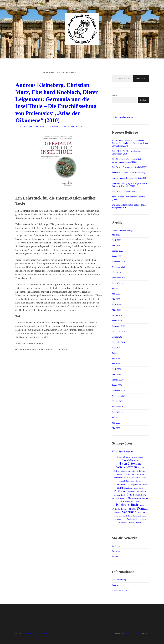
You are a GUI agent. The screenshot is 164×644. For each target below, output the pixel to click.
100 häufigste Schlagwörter (123, 451)
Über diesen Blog (119, 580)
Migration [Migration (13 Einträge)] (115, 498)
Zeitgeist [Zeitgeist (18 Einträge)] (131, 522)
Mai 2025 (116, 299)
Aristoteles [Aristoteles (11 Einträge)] (124, 471)
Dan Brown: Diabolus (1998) (124, 191)
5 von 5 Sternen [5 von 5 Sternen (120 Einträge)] (125, 467)
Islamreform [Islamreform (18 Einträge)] (138, 488)
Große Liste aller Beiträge (123, 117)
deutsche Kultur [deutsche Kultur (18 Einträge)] (120, 478)
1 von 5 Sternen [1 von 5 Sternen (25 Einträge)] (124, 457)
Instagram (116, 551)
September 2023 (119, 407)
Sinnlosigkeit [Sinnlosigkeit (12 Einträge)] (137, 516)
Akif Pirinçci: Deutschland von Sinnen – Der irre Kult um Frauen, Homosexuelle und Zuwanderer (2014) (130, 143)
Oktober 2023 (118, 401)
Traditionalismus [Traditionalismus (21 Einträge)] (134, 519)
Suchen (115, 95)
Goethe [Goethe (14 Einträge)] (138, 481)
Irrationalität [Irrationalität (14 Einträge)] (143, 485)
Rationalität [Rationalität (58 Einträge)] (119, 509)
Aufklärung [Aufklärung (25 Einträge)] (142, 471)
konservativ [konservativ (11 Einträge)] (131, 492)
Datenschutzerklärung (121, 590)
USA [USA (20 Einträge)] (144, 519)
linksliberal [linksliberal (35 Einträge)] (141, 495)
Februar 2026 (117, 251)
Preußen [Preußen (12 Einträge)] (142, 505)
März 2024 (116, 374)
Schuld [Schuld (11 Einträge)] (116, 516)
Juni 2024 (116, 358)
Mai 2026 (116, 235)
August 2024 (117, 348)
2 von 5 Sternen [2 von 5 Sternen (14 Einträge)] (138, 457)
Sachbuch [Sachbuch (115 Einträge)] (129, 512)
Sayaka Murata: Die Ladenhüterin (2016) (129, 178)
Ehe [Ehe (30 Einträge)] (129, 477)
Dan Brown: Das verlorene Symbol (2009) (129, 167)
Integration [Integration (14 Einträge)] (134, 485)
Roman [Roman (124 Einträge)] (142, 508)
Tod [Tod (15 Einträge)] (125, 519)
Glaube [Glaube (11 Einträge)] (132, 481)
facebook (116, 546)
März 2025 (116, 310)
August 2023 (117, 412)
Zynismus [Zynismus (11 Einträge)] (138, 523)
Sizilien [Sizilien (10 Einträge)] (144, 516)
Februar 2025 (117, 315)
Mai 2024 (116, 364)
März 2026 (116, 245)
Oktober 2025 (118, 272)
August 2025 (117, 283)
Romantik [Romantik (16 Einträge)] (117, 513)
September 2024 (119, 342)
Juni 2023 (116, 423)
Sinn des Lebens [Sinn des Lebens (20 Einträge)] (125, 516)
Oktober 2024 (118, 337)
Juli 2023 (116, 417)
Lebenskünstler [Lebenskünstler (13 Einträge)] (141, 492)
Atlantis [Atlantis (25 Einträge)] (132, 471)
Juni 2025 (116, 294)
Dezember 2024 (119, 326)
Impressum (117, 585)
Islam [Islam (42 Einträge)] (120, 488)
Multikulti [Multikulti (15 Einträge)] (123, 498)
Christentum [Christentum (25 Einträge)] (129, 474)
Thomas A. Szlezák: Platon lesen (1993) (128, 173)
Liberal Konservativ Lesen (35, 634)
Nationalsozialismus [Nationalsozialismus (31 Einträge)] (138, 498)
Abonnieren (141, 78)
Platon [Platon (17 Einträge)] (136, 502)
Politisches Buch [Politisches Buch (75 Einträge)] (127, 505)
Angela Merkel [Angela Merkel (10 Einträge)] (142, 468)
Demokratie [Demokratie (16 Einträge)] (140, 474)
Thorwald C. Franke (47, 126)
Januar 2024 (117, 385)
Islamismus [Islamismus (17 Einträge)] (128, 488)
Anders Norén (132, 634)
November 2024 (119, 331)
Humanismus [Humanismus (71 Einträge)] (121, 484)
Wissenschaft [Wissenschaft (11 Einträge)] (123, 523)
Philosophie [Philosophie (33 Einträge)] (127, 501)
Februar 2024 (117, 380)
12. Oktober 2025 (24, 126)
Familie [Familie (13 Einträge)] (143, 478)
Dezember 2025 (119, 262)
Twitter (115, 557)
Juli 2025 (116, 289)
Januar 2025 (117, 321)
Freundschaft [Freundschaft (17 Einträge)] (124, 481)
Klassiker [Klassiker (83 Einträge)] (121, 491)
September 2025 (119, 278)
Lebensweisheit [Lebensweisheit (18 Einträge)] (119, 495)
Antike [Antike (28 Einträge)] (117, 471)
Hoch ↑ (145, 634)
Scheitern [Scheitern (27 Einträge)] (142, 513)
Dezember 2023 (119, 391)
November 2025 (119, 267)
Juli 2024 (116, 353)
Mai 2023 (116, 428)
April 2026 (116, 240)
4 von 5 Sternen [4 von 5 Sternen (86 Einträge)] (130, 463)
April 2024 (116, 369)
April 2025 (116, 305)
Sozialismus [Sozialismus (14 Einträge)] (118, 519)
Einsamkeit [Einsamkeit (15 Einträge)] (136, 478)
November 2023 (119, 396)
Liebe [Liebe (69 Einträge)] (130, 495)
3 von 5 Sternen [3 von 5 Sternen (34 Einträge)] (130, 460)
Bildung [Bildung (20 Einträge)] (119, 474)
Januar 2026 (117, 256)
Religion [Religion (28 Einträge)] (132, 509)
